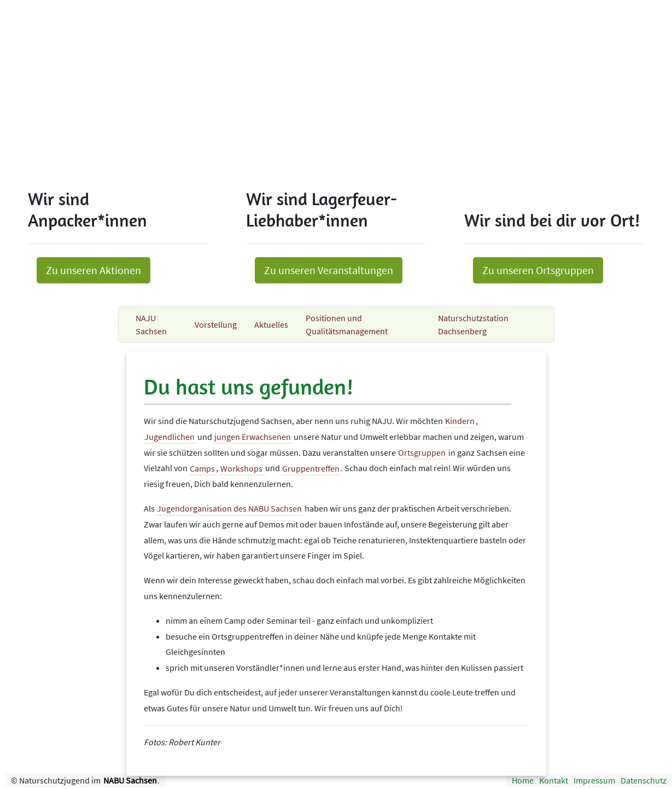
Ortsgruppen (422, 452)
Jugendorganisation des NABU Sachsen (229, 508)
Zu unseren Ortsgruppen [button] (538, 270)
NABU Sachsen (130, 780)
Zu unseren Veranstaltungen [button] (329, 270)
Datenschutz (644, 780)
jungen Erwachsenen (253, 437)
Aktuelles (271, 324)
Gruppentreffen (311, 468)
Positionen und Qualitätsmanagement (347, 324)
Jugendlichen (170, 437)
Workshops (242, 468)
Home (523, 780)
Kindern (460, 421)
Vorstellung (216, 324)
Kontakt (554, 780)
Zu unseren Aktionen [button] (94, 270)
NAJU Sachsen (151, 324)
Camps (202, 468)
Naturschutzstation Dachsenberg (473, 324)
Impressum (594, 780)
